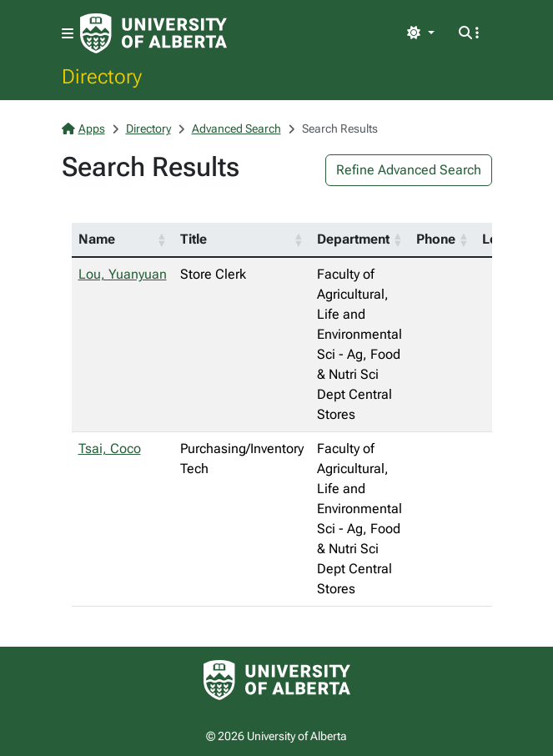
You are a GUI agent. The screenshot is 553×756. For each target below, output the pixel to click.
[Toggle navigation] (68, 34)
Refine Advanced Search (409, 170)
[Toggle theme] (420, 33)
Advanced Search (236, 129)
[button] (162, 239)
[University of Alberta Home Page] (153, 33)
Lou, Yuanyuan (123, 274)
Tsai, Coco (110, 449)
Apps (83, 129)
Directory (102, 76)
